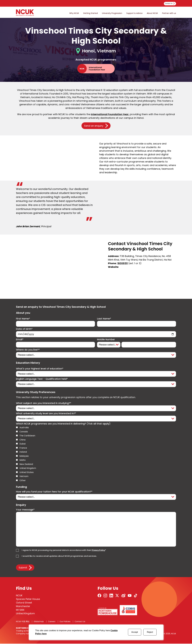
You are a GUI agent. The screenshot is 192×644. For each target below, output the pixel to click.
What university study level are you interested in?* (46, 414)
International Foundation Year (110, 114)
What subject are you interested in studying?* (44, 403)
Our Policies (65, 622)
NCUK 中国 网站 (23, 622)
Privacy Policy (98, 551)
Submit (23, 568)
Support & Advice (134, 13)
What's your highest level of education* (40, 369)
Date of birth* (24, 329)
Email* (20, 340)
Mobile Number (106, 340)
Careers (52, 622)
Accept (135, 632)
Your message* (25, 510)
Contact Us (80, 622)
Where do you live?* (28, 350)
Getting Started (90, 13)
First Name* (23, 319)
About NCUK (152, 13)
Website (113, 267)
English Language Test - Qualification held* (42, 379)
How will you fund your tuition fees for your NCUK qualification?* (54, 492)
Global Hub (39, 622)
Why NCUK (74, 13)
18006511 (123, 263)
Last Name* (104, 319)
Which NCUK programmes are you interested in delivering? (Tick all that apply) (63, 424)
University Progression (112, 13)
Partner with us (169, 13)
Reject (150, 632)
